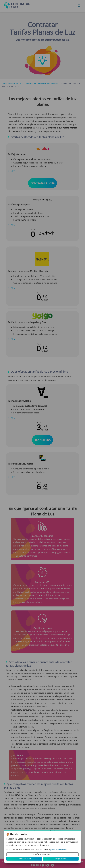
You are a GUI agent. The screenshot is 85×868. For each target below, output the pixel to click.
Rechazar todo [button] (24, 859)
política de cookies (59, 849)
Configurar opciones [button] (42, 854)
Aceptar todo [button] (61, 859)
